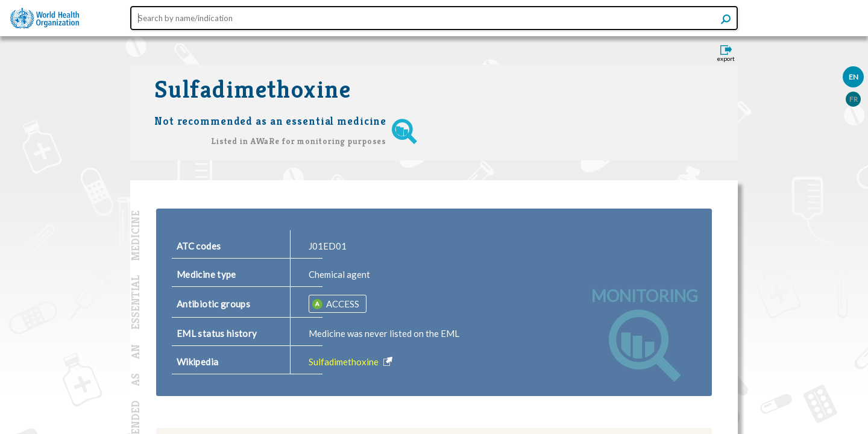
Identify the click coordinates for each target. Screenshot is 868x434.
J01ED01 (328, 246)
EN (854, 77)
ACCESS (342, 304)
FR (854, 99)
